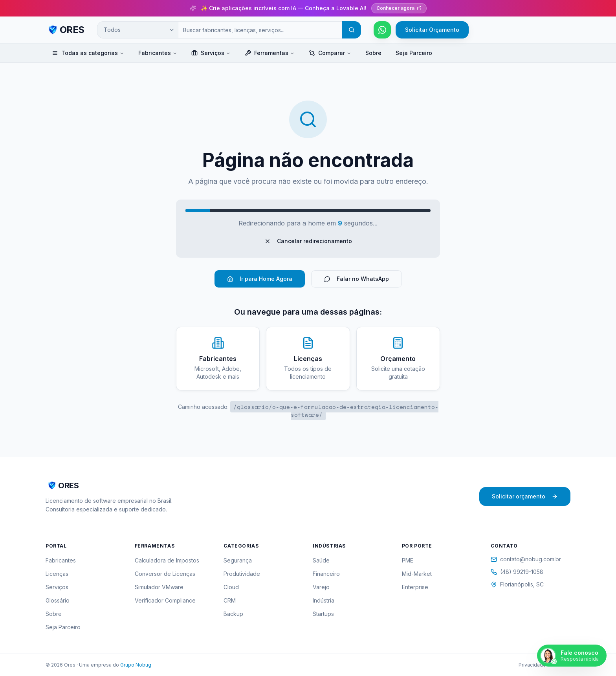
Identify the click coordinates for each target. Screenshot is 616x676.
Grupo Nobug (136, 665)
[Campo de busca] (260, 30)
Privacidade (532, 665)
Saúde (321, 560)
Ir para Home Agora (260, 279)
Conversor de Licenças (165, 574)
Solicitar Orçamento (432, 30)
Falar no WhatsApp (357, 279)
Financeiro (326, 574)
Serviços (211, 53)
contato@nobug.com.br (526, 559)
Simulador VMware (159, 587)
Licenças (57, 574)
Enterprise (415, 587)
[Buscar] (352, 30)
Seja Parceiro (414, 53)
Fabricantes (158, 53)
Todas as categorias (88, 53)
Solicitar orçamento (525, 496)
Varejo (321, 587)
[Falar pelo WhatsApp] (382, 30)
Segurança (238, 560)
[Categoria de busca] (137, 30)
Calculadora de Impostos (167, 560)
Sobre (373, 53)
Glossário (58, 600)
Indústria (324, 600)
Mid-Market (417, 574)
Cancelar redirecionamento (308, 241)
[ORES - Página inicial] (65, 30)
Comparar (330, 53)
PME (408, 560)
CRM (230, 600)
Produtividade (242, 574)
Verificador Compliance (165, 600)
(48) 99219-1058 (517, 572)
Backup (233, 614)
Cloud (231, 587)
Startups (323, 614)
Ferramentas (270, 53)
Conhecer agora (399, 8)
